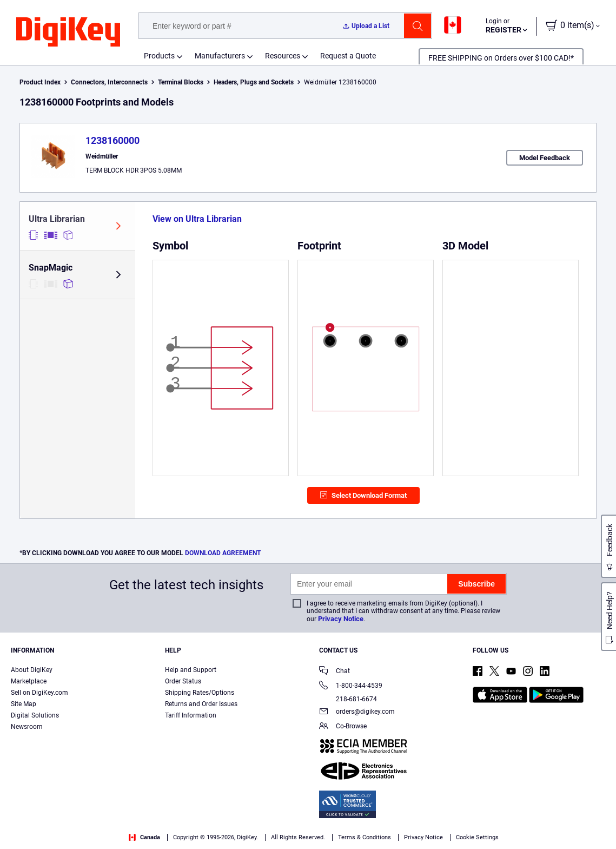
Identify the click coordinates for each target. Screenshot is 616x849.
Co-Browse (343, 727)
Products (159, 56)
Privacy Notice (341, 619)
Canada (144, 837)
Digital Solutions (35, 715)
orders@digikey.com (357, 712)
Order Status (183, 681)
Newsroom (27, 727)
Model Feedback (545, 158)
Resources (283, 56)
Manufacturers (220, 56)
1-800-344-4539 (351, 686)
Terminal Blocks (181, 82)
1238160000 (112, 140)
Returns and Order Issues (201, 704)
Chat (335, 672)
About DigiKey (32, 670)
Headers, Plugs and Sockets (254, 82)
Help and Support (191, 670)
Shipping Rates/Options (200, 693)
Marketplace (29, 681)
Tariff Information (191, 715)
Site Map (24, 704)
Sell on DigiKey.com (39, 693)
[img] (68, 32)
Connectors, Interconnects (109, 82)
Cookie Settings (477, 837)
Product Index (40, 82)
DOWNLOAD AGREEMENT (223, 553)
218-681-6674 (348, 699)
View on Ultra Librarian (197, 219)
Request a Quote (348, 56)
